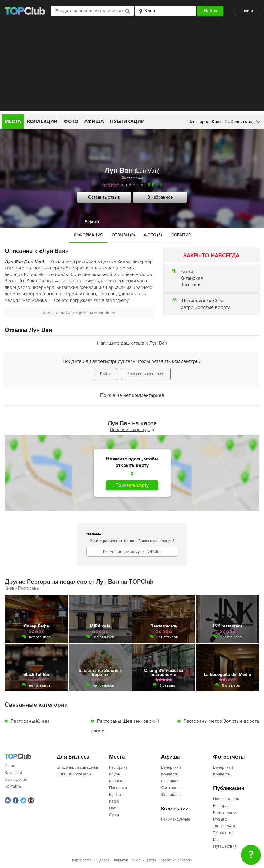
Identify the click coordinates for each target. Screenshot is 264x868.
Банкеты (117, 795)
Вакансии (13, 773)
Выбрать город (240, 122)
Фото (71, 121)
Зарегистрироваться (146, 374)
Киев (136, 860)
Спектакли (171, 788)
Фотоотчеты (229, 757)
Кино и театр (224, 812)
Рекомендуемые (176, 819)
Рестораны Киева (30, 721)
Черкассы (183, 860)
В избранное (160, 197)
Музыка (220, 819)
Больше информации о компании (79, 313)
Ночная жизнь (226, 799)
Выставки (170, 781)
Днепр (150, 860)
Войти (248, 11)
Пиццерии (118, 788)
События (181, 235)
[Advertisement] (132, 68)
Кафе (114, 801)
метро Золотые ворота (205, 307)
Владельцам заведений (78, 767)
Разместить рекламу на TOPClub (132, 552)
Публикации (127, 121)
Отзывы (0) (123, 235)
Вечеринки (171, 767)
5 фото (92, 222)
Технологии (223, 833)
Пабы (114, 808)
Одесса (103, 860)
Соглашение (16, 780)
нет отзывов (133, 185)
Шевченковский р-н (203, 301)
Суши (114, 815)
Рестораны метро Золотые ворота (221, 721)
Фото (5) (153, 235)
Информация (88, 235)
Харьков (121, 860)
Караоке (117, 781)
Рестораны (132, 178)
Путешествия (225, 846)
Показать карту (132, 485)
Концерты (170, 774)
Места (13, 121)
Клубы (115, 774)
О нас (10, 766)
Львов (166, 860)
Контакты (13, 786)
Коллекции (42, 121)
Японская (191, 285)
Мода (218, 840)
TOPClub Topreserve (74, 774)
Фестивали (171, 795)
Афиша (94, 121)
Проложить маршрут (132, 430)
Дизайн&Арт (224, 826)
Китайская (192, 278)
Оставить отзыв (104, 197)
